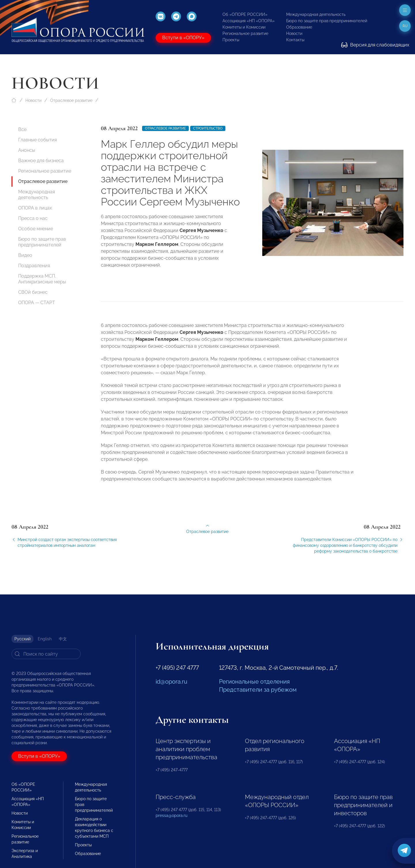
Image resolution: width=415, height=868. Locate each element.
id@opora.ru (171, 682)
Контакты (295, 40)
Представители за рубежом (258, 690)
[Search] (46, 654)
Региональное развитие (245, 33)
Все (22, 129)
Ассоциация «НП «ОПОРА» (249, 21)
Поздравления (34, 266)
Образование (299, 27)
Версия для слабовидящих (375, 45)
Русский (22, 639)
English (45, 639)
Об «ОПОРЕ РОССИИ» (245, 14)
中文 (63, 639)
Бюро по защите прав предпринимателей (327, 21)
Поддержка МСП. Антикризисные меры (42, 279)
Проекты (231, 40)
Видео (25, 255)
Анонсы (27, 150)
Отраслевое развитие (71, 100)
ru (405, 26)
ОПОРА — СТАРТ (37, 303)
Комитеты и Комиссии (244, 27)
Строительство (208, 128)
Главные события (37, 140)
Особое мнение (36, 229)
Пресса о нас (33, 218)
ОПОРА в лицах (35, 208)
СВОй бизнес (33, 292)
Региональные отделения (254, 682)
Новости (294, 33)
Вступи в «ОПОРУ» (183, 38)
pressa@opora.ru (171, 815)
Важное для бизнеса (41, 161)
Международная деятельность (316, 14)
